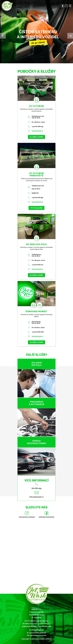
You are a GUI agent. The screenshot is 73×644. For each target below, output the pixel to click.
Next (70, 36)
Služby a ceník (36, 137)
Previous (3, 36)
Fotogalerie (36, 208)
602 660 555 (37, 488)
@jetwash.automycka (46, 517)
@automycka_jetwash (27, 517)
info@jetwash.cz (37, 131)
